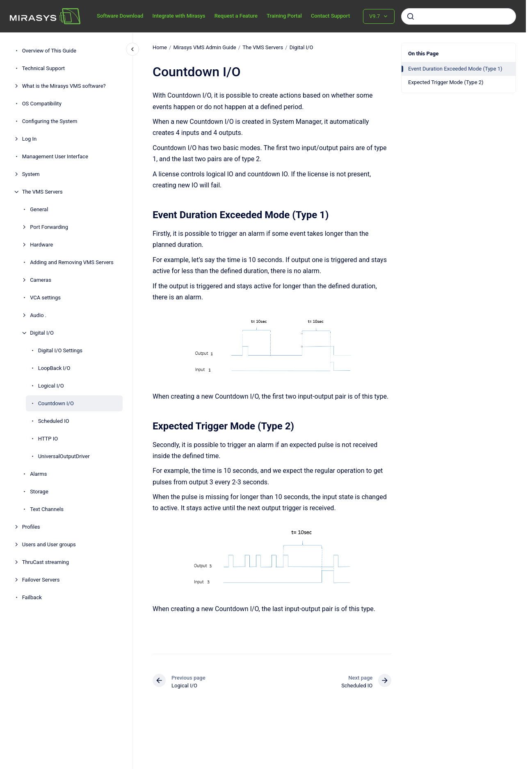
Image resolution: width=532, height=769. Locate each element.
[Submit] (411, 16)
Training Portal (284, 16)
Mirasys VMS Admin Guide (204, 47)
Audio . (38, 315)
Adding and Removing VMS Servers (72, 262)
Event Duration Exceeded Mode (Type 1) (455, 69)
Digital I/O (42, 333)
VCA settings (45, 298)
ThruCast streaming (46, 562)
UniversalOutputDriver (64, 456)
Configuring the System (50, 121)
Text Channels (47, 509)
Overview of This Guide (49, 51)
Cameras (41, 280)
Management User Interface (55, 156)
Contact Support (330, 16)
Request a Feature (236, 16)
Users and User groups (49, 544)
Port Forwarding (49, 227)
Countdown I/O (56, 403)
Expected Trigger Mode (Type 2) (446, 82)
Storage (39, 492)
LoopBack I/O (54, 368)
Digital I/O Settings (60, 350)
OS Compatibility (42, 104)
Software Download (120, 16)
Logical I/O (51, 386)
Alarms (38, 474)
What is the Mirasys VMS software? (64, 86)
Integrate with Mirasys (179, 16)
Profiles (31, 527)
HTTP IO (48, 439)
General (39, 209)
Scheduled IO (54, 421)
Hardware (41, 245)
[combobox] (459, 16)
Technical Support (43, 68)
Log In (30, 139)
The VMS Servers (42, 192)
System (31, 174)
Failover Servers (41, 580)
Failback (32, 597)
